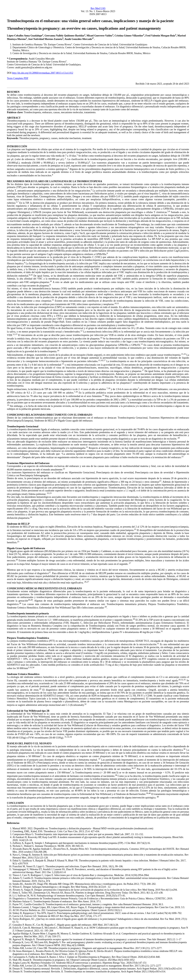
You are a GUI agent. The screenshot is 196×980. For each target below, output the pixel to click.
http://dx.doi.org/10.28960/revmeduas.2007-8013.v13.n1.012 (43, 73)
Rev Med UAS (98, 8)
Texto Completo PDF (18, 78)
